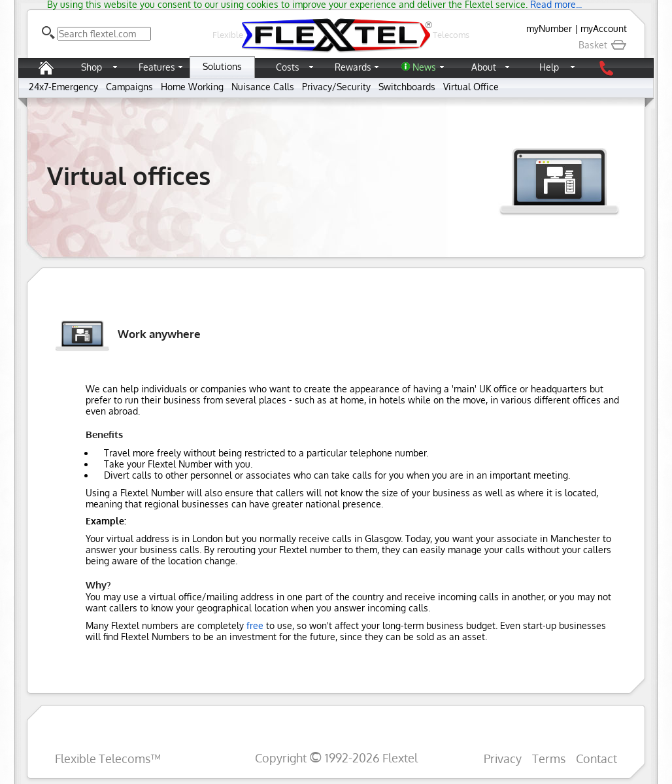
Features (157, 67)
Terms (549, 758)
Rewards (353, 67)
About (484, 67)
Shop (92, 67)
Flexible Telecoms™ (108, 758)
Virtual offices (129, 175)
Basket (603, 45)
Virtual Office (471, 87)
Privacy (503, 758)
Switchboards (407, 87)
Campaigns (129, 87)
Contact (596, 758)
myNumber (549, 28)
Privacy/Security (336, 87)
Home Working (192, 87)
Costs (288, 67)
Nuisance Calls (263, 87)
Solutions (222, 66)
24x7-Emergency (63, 87)
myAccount (604, 28)
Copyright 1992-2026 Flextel (336, 758)
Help (549, 67)
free (255, 625)
